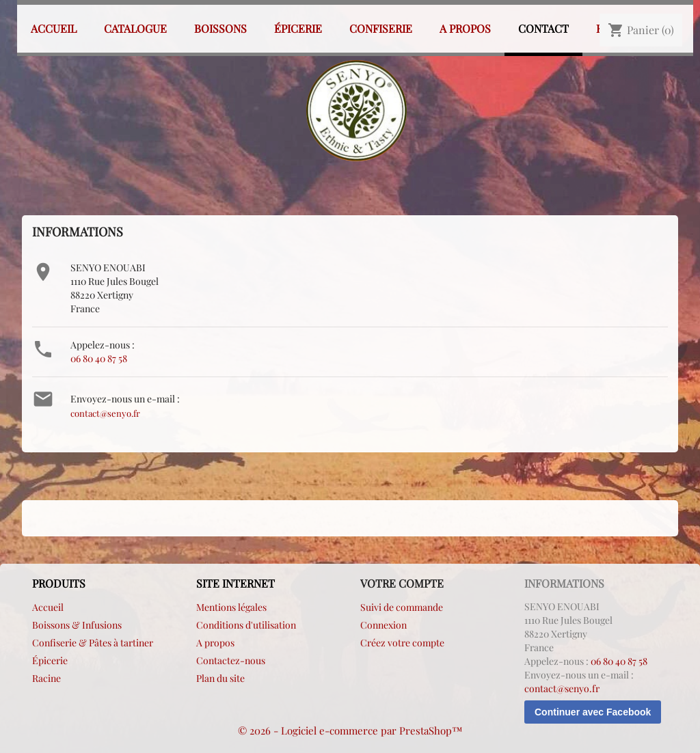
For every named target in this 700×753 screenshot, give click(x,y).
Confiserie (381, 28)
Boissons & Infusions (77, 625)
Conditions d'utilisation (246, 625)
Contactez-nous (231, 660)
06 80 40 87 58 (99, 358)
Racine (46, 678)
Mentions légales (231, 607)
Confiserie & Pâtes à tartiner (93, 643)
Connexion (383, 625)
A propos (465, 28)
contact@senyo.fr (105, 413)
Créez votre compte (402, 643)
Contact (543, 28)
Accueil (54, 28)
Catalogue (135, 28)
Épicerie (298, 28)
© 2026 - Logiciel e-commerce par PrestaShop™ (350, 730)
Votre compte (402, 583)
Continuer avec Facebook (593, 712)
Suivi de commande (402, 607)
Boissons (220, 28)
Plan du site (220, 678)
